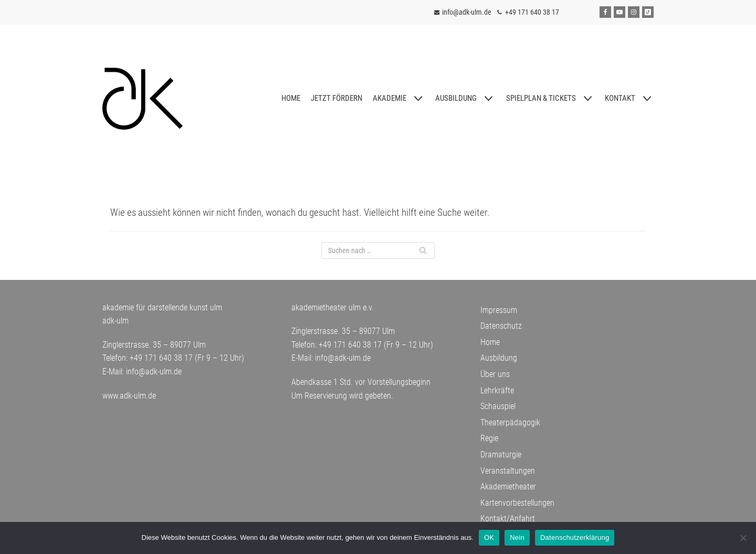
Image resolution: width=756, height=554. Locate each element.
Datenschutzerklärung (575, 537)
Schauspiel (498, 406)
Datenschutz (501, 326)
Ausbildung (499, 358)
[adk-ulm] (143, 99)
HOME (291, 98)
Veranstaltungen (508, 471)
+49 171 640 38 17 (532, 12)
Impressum (499, 310)
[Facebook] (605, 12)
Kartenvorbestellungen (517, 503)
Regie (489, 438)
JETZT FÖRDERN (337, 98)
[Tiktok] (648, 12)
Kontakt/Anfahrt (508, 519)
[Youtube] (619, 12)
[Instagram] (634, 12)
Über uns (495, 374)
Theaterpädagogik (510, 422)
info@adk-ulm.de (467, 12)
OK (489, 537)
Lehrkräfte (497, 390)
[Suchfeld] (378, 250)
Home (490, 342)
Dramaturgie (501, 454)
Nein (517, 537)
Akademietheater (508, 487)
